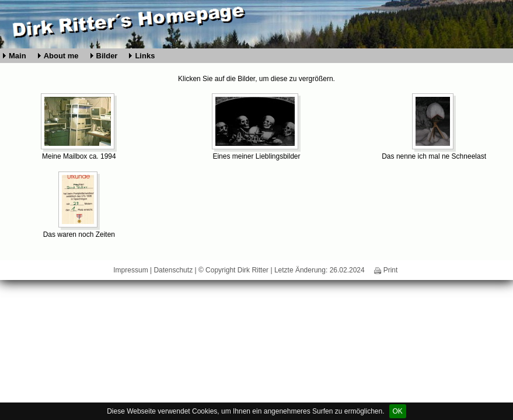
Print (386, 270)
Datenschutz (173, 270)
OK (398, 411)
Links (145, 56)
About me (61, 56)
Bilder (107, 56)
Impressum (130, 270)
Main (18, 56)
